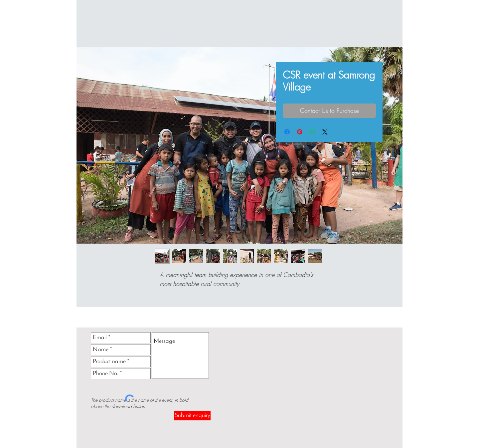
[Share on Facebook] (287, 132)
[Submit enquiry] (192, 416)
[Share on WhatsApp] (312, 132)
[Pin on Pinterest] (300, 132)
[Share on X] (325, 132)
